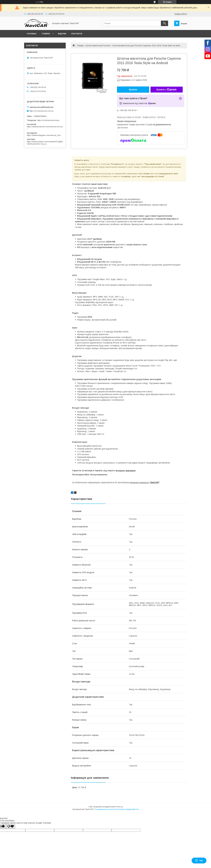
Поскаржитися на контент (105, 809)
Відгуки (62, 34)
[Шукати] (164, 23)
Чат (199, 861)
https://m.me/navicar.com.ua (41, 111)
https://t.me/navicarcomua (48, 120)
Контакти (77, 34)
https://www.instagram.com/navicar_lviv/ (44, 135)
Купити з (167, 90)
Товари (46, 34)
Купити (133, 90)
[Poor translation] (11, 826)
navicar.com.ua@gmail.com (42, 107)
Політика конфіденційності (128, 809)
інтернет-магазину (126, 471)
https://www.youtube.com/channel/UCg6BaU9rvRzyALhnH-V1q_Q (45, 143)
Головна (32, 34)
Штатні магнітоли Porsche (98, 46)
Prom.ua (119, 807)
